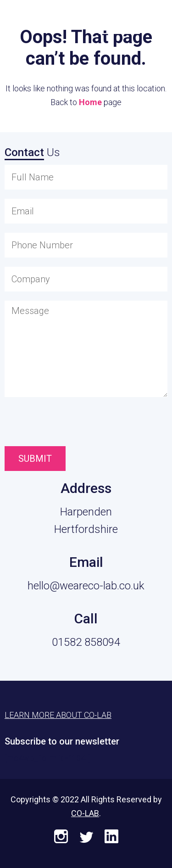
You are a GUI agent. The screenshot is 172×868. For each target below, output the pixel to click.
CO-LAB (85, 813)
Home (90, 102)
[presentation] (56, 424)
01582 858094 (86, 642)
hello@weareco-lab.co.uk (86, 586)
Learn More (119, 19)
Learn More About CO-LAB (58, 715)
